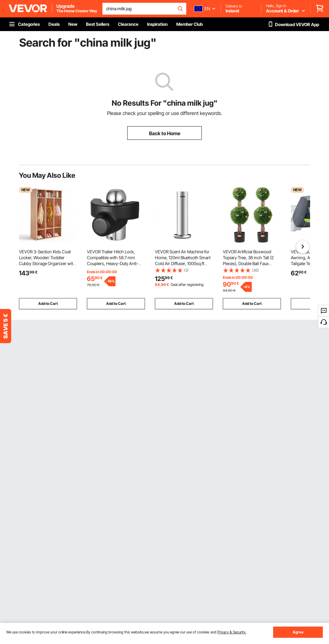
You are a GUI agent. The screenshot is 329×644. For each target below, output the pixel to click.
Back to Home (165, 133)
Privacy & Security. (232, 632)
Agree (298, 632)
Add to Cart (48, 304)
